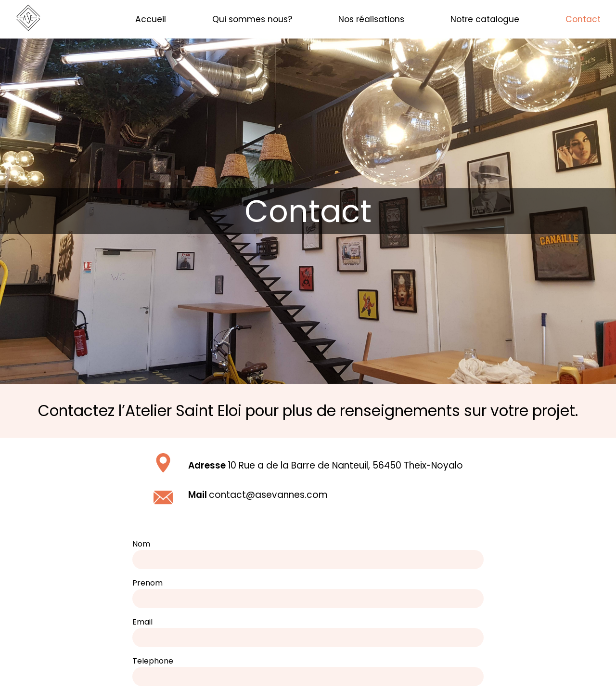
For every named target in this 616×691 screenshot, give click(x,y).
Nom (141, 544)
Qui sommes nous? (252, 19)
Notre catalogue (485, 19)
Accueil (151, 19)
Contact (583, 19)
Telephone (153, 661)
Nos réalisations (371, 19)
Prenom (148, 583)
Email (142, 622)
